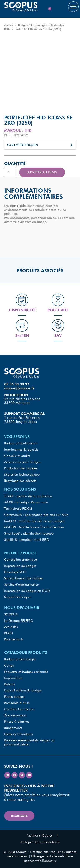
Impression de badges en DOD (27, 591)
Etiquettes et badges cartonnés (26, 672)
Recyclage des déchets (20, 481)
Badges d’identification (21, 443)
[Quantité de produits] (10, 172)
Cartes (9, 665)
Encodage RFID (15, 572)
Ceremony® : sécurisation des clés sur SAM (36, 515)
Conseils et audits (17, 456)
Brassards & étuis (17, 703)
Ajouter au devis (42, 172)
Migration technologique (22, 474)
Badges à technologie (32, 25)
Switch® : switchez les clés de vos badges (34, 521)
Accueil (9, 25)
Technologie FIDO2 (18, 508)
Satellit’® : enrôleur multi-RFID (27, 540)
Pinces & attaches (17, 721)
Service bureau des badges (24, 578)
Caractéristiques (22, 145)
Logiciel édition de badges (23, 690)
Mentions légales (40, 835)
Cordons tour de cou (19, 709)
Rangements (13, 728)
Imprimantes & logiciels (21, 449)
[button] (40, 145)
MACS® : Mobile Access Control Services (34, 527)
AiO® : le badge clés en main (26, 502)
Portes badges (14, 697)
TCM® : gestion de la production (28, 496)
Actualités (11, 627)
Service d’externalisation (22, 584)
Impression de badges (20, 566)
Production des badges (21, 468)
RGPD (9, 633)
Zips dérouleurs (16, 715)
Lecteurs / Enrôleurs (19, 734)
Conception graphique (21, 560)
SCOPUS (11, 614)
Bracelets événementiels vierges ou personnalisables (29, 742)
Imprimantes (13, 678)
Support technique (17, 597)
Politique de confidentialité (40, 842)
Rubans (10, 684)
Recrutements (14, 639)
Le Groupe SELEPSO (19, 621)
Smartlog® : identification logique (29, 533)
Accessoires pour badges (22, 462)
